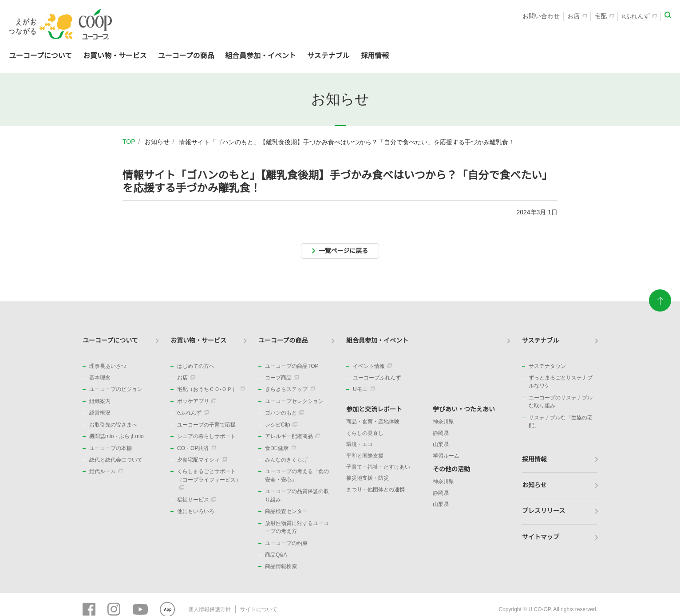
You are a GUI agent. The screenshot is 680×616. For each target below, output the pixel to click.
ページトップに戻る (660, 296)
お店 (577, 16)
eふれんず (639, 16)
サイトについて (259, 609)
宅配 (604, 16)
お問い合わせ (541, 16)
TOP (129, 142)
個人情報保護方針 (210, 609)
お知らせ (157, 142)
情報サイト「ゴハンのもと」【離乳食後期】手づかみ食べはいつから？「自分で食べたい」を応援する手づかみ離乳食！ (347, 142)
